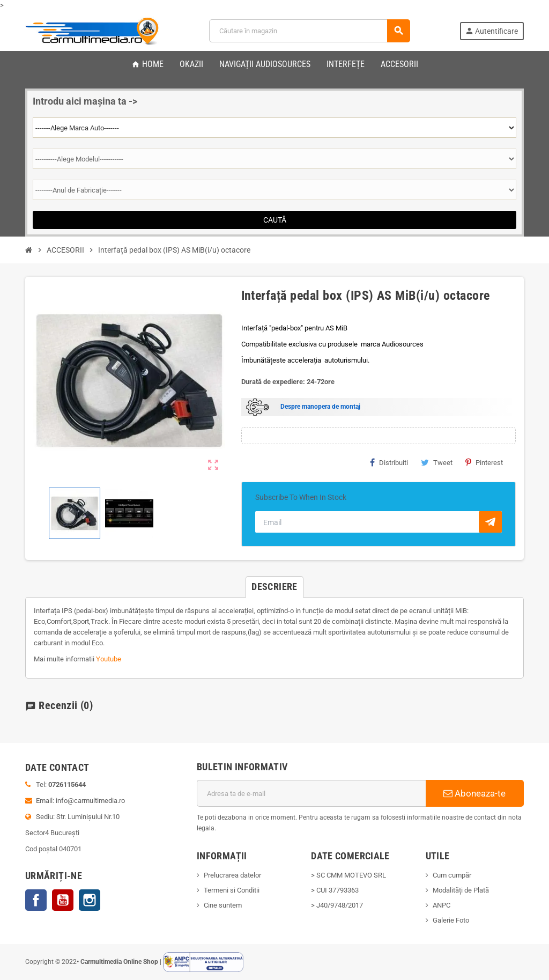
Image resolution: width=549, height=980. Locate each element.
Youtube (109, 659)
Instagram (90, 900)
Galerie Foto (451, 920)
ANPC (442, 905)
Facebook (36, 900)
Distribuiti (389, 462)
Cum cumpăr (452, 875)
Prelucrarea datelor (232, 875)
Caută (275, 220)
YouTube (63, 900)
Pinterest (484, 462)
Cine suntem (223, 905)
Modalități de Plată (461, 890)
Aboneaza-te (474, 793)
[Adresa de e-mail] (311, 793)
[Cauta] (309, 31)
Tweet (437, 462)
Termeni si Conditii (232, 890)
